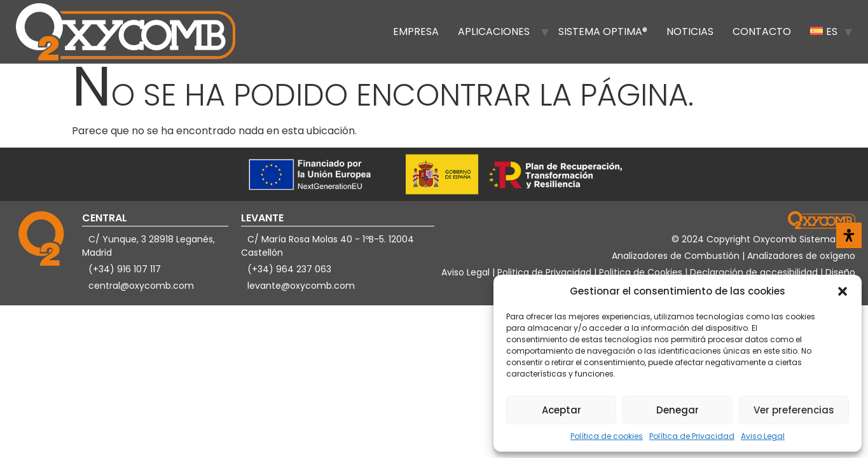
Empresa (416, 31)
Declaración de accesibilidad (755, 272)
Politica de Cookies (641, 272)
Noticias (690, 31)
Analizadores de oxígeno (801, 256)
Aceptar (561, 410)
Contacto (762, 31)
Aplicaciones (494, 31)
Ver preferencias (794, 410)
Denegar (678, 410)
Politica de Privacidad (546, 272)
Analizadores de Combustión (677, 256)
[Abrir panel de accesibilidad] (849, 235)
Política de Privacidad (692, 436)
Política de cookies (607, 436)
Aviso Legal (763, 436)
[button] (843, 291)
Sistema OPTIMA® (603, 31)
